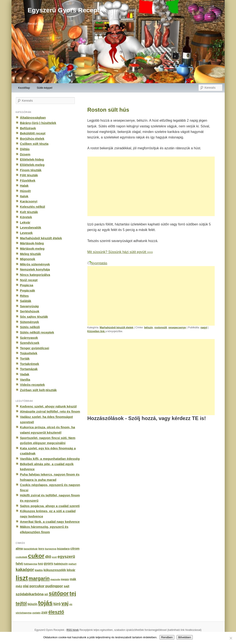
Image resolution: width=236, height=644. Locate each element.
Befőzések (28, 128)
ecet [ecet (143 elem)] (54, 557)
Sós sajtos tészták (34, 317)
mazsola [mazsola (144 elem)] (55, 579)
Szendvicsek (30, 343)
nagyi (204, 328)
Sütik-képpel (44, 88)
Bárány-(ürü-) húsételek (38, 123)
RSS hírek (73, 630)
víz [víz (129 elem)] (71, 604)
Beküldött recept (33, 133)
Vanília (25, 380)
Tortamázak (29, 369)
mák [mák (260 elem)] (73, 579)
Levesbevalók (31, 227)
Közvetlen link (96, 331)
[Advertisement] (151, 186)
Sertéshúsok (30, 311)
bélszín (148, 328)
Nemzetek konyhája (35, 269)
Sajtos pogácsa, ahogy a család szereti (50, 506)
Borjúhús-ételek (32, 139)
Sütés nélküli (30, 327)
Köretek (26, 217)
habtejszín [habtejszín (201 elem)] (61, 564)
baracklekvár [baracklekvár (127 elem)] (31, 549)
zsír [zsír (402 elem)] (45, 612)
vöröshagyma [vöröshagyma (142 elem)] (24, 613)
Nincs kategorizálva (35, 275)
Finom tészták (31, 170)
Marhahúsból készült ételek (117, 328)
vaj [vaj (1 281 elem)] (65, 603)
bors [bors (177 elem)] (41, 549)
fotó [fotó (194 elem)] (40, 564)
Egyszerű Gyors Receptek (67, 10)
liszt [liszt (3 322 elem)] (22, 578)
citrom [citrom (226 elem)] (75, 549)
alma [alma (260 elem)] (19, 549)
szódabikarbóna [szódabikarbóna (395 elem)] (30, 594)
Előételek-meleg (32, 165)
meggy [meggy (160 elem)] (65, 579)
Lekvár (25, 222)
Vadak (25, 374)
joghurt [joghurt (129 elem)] (72, 564)
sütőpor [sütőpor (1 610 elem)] (59, 593)
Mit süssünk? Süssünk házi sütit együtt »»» (120, 252)
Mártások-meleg (32, 249)
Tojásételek (29, 353)
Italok (24, 196)
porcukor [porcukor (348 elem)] (37, 586)
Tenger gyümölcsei (35, 348)
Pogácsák (28, 290)
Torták (25, 358)
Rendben (167, 637)
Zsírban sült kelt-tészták (38, 390)
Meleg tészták (30, 254)
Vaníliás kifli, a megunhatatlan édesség (50, 459)
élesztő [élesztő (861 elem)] (56, 612)
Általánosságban (33, 118)
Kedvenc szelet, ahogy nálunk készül (48, 406)
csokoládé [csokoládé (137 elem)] (22, 557)
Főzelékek (28, 180)
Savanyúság (29, 306)
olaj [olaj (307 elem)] (26, 586)
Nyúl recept (29, 280)
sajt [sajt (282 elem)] (67, 586)
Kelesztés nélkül (33, 207)
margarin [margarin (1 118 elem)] (39, 578)
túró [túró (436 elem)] (57, 604)
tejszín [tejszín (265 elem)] (32, 604)
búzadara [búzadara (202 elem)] (63, 549)
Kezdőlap (24, 88)
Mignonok (28, 259)
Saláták (26, 301)
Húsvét (25, 191)
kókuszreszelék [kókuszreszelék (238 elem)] (55, 570)
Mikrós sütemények (35, 264)
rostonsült (161, 328)
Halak (24, 186)
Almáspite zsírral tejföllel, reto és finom (50, 411)
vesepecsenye (177, 328)
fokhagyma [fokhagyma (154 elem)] (30, 564)
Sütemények (30, 322)
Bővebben (185, 637)
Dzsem (25, 154)
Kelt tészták (29, 212)
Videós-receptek (33, 385)
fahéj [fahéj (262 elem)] (20, 564)
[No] (231, 638)
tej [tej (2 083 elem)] (73, 593)
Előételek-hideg (32, 159)
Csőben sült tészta (34, 144)
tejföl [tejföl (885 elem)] (21, 603)
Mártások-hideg (32, 243)
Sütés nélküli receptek (37, 332)
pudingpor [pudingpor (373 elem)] (54, 586)
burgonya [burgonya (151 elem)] (51, 549)
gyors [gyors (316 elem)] (49, 563)
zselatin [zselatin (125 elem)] (36, 613)
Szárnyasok (29, 338)
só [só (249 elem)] (46, 594)
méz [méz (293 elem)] (19, 586)
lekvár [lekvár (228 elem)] (71, 570)
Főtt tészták (29, 175)
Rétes (24, 296)
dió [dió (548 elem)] (48, 556)
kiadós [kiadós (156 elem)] (39, 570)
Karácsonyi (29, 201)
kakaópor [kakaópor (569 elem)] (25, 570)
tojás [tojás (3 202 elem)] (45, 603)
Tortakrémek (30, 364)
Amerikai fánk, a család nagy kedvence (50, 522)
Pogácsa (27, 285)
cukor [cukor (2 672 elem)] (36, 556)
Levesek (26, 233)
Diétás (25, 149)
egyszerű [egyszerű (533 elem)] (66, 556)
